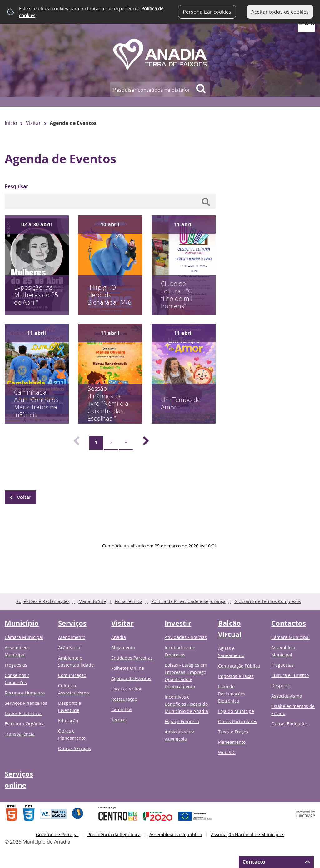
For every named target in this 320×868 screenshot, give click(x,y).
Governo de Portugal (57, 834)
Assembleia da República (176, 834)
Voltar (24, 497)
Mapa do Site (92, 601)
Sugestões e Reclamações (43, 601)
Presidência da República (114, 834)
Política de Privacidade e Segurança (188, 601)
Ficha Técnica (129, 601)
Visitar (33, 123)
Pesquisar (16, 186)
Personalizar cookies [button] (207, 12)
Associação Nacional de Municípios (248, 834)
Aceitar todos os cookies (280, 12)
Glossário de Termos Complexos (268, 601)
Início (11, 123)
